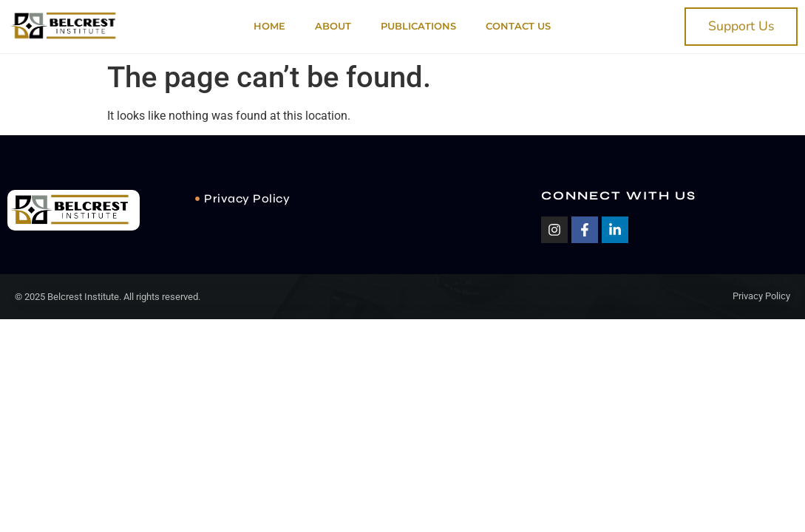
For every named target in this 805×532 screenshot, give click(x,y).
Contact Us (518, 26)
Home (269, 26)
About (333, 26)
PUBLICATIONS (418, 26)
